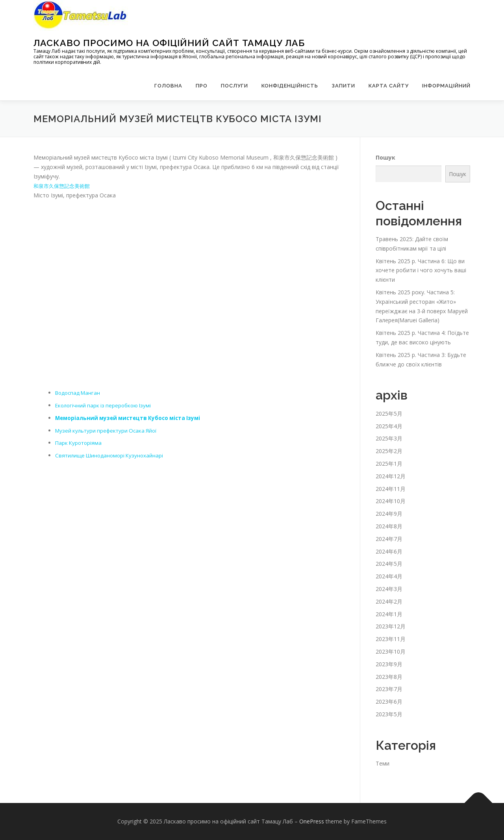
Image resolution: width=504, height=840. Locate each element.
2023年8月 (389, 677)
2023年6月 (389, 702)
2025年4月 (389, 426)
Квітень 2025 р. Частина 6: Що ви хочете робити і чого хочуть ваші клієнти (421, 270)
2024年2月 (389, 601)
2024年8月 (389, 526)
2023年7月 (389, 689)
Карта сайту (389, 86)
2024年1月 (389, 614)
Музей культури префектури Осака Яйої (108, 430)
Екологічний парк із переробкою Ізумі (105, 405)
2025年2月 (389, 451)
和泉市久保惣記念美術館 (64, 186)
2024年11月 (391, 489)
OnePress (312, 821)
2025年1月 (389, 464)
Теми (383, 763)
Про (202, 86)
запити (343, 86)
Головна (168, 86)
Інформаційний (446, 86)
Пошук (385, 157)
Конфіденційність (290, 86)
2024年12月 (391, 476)
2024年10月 (391, 501)
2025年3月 (389, 438)
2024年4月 (389, 576)
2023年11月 (391, 639)
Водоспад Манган (79, 393)
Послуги (234, 86)
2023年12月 (391, 626)
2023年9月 (389, 664)
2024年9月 (389, 514)
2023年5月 (389, 714)
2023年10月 (391, 651)
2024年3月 (389, 589)
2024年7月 (389, 539)
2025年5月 (389, 413)
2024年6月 (389, 551)
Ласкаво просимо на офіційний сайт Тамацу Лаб (169, 43)
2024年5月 (389, 564)
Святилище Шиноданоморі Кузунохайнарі (111, 455)
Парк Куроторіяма (80, 443)
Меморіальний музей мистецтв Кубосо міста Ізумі (131, 418)
